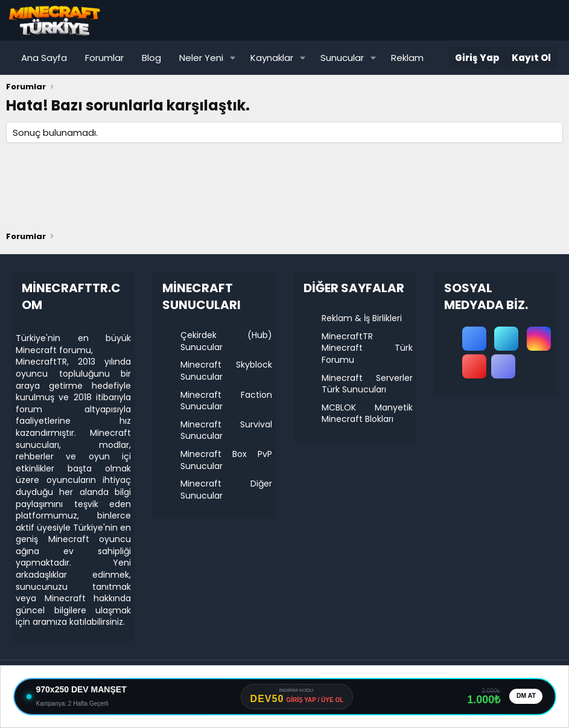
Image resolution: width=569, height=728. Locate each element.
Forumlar (104, 58)
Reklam (407, 58)
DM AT (524, 697)
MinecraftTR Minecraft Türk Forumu (367, 348)
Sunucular (342, 58)
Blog (151, 58)
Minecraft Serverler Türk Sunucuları (367, 384)
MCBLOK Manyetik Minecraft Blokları (367, 413)
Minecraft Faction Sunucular (226, 401)
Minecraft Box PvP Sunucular (226, 460)
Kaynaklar (272, 58)
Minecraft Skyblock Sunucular (226, 371)
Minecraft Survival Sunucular (226, 430)
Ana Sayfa (44, 58)
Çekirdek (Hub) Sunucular (226, 341)
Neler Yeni (201, 58)
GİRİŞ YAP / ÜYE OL (313, 701)
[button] (233, 58)
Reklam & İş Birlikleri (362, 318)
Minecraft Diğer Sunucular (226, 490)
